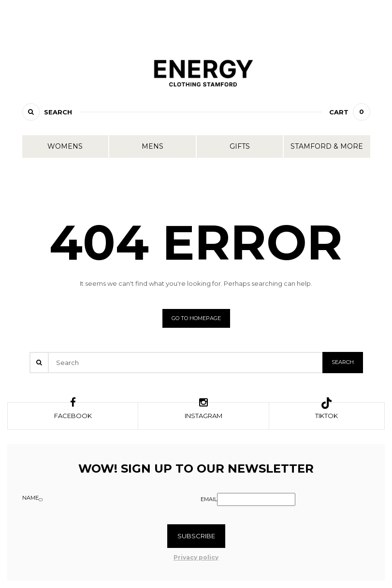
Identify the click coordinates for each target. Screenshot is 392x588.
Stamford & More (327, 146)
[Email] (256, 499)
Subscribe (196, 536)
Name (30, 498)
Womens (65, 146)
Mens (152, 146)
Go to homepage (196, 318)
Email (209, 499)
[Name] (41, 500)
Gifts (240, 146)
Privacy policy (196, 557)
